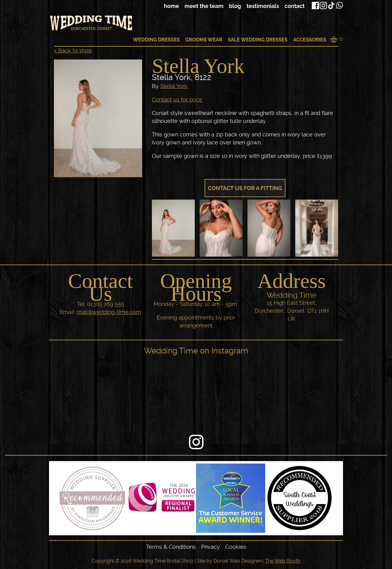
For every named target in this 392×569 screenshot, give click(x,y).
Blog (235, 6)
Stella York (174, 86)
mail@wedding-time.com (109, 312)
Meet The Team (204, 6)
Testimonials (263, 6)
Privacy (211, 547)
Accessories (310, 40)
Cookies (236, 547)
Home (171, 6)
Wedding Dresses (156, 40)
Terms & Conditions (171, 547)
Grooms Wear (204, 40)
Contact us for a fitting (245, 188)
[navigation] (207, 6)
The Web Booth (283, 561)
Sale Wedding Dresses (258, 40)
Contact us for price (177, 99)
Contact (295, 6)
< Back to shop (73, 50)
